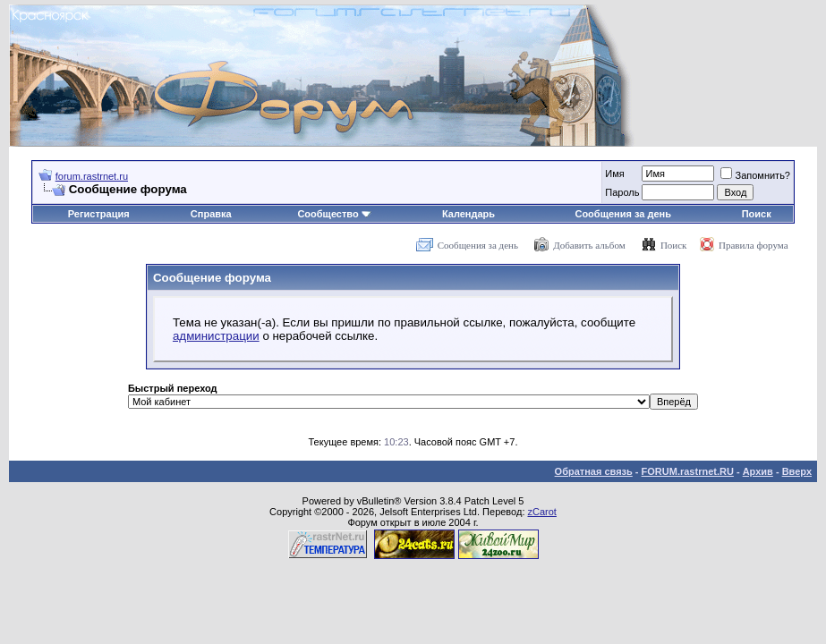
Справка (211, 214)
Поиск (757, 214)
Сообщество (334, 214)
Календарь (468, 214)
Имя (614, 174)
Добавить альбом (589, 245)
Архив (758, 471)
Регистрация (99, 214)
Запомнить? (755, 175)
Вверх (797, 471)
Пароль (622, 192)
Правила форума (754, 245)
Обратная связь (594, 471)
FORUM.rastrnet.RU (688, 471)
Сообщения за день (622, 214)
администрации (216, 336)
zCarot (542, 512)
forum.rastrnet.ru (92, 176)
